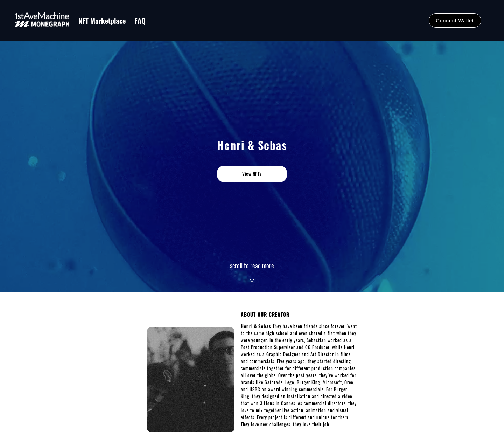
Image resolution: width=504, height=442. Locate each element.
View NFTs (252, 174)
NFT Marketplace (102, 21)
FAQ (140, 21)
